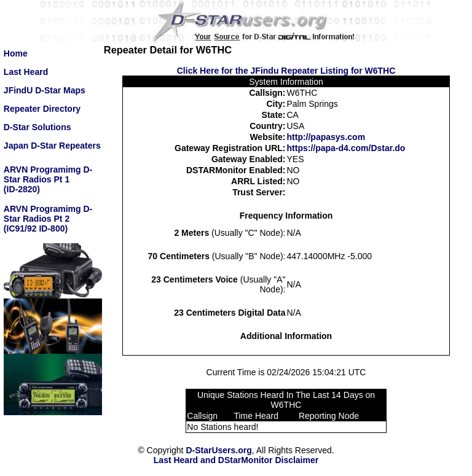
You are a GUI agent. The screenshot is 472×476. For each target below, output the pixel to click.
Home (16, 53)
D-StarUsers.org (218, 450)
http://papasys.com (326, 137)
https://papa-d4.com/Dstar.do (346, 148)
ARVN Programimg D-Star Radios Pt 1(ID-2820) (48, 179)
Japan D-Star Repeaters (52, 146)
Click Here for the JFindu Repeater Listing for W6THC (286, 71)
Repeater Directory (42, 109)
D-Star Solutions (37, 127)
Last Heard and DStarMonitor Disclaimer (236, 460)
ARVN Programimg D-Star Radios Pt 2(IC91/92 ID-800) (48, 219)
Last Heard (26, 72)
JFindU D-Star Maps (45, 90)
